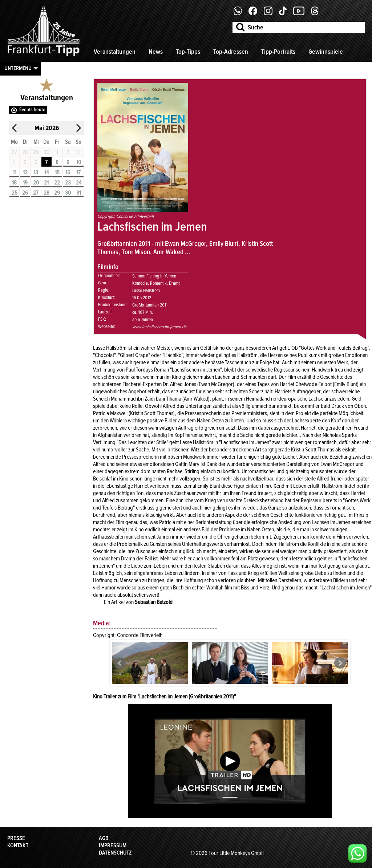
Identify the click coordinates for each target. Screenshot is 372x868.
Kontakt (18, 845)
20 (36, 183)
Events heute (32, 109)
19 (25, 183)
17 (78, 173)
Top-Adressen (231, 52)
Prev (120, 663)
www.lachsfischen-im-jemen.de (159, 327)
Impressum (113, 845)
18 (14, 183)
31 (79, 193)
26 (25, 193)
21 (46, 183)
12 (25, 173)
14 (46, 173)
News (156, 52)
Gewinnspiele (326, 52)
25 (15, 193)
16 (68, 173)
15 (57, 173)
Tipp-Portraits (278, 52)
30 (68, 193)
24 (79, 183)
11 (15, 173)
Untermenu (18, 68)
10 (79, 162)
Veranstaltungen (115, 52)
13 (36, 173)
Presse (16, 838)
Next (340, 663)
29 (57, 193)
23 (68, 183)
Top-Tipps (188, 52)
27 (36, 193)
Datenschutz (115, 853)
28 (46, 193)
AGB (104, 838)
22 (57, 183)
